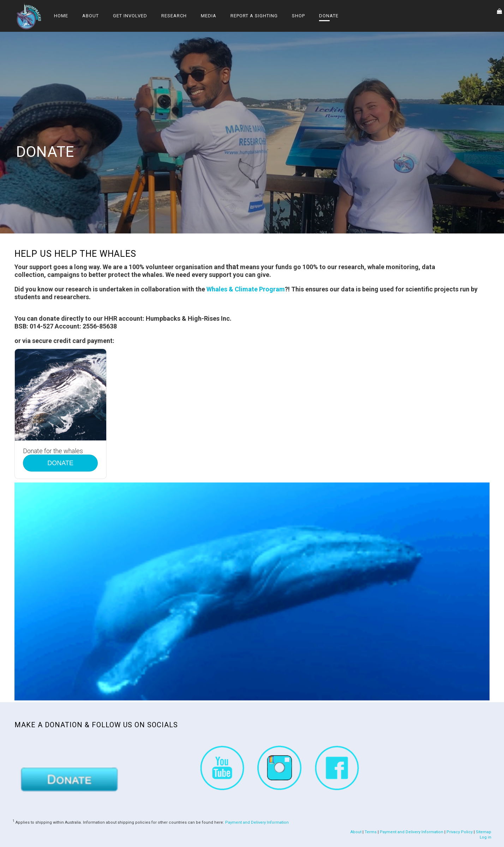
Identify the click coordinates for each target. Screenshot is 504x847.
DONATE (60, 463)
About (91, 16)
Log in (485, 837)
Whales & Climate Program (246, 289)
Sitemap (484, 832)
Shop (298, 16)
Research (174, 16)
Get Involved (130, 16)
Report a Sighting (254, 16)
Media (209, 16)
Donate (329, 16)
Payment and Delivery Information (257, 822)
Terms (371, 832)
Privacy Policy (460, 832)
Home (61, 16)
